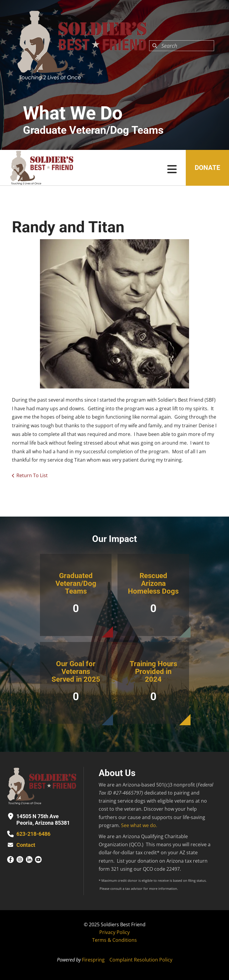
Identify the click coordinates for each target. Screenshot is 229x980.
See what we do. (139, 825)
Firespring (93, 960)
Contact (26, 845)
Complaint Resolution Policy (141, 960)
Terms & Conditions (114, 940)
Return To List (32, 475)
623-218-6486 (33, 834)
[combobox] (182, 46)
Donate (207, 168)
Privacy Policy (114, 932)
